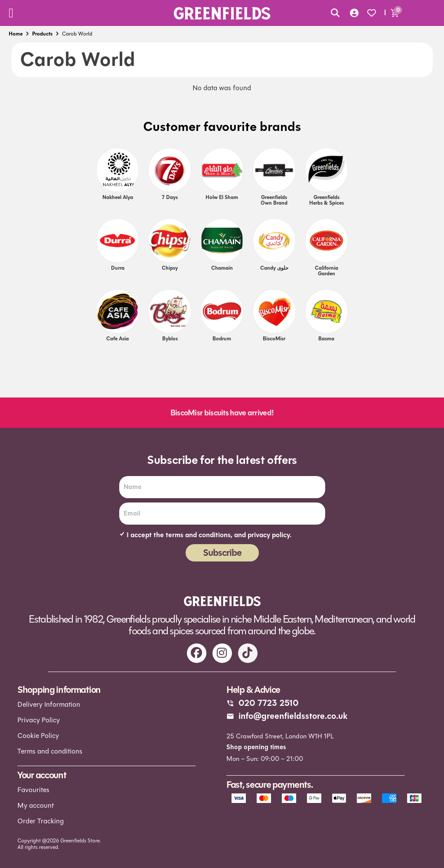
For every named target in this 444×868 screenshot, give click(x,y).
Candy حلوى (274, 268)
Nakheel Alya (118, 197)
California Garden (326, 271)
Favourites (33, 790)
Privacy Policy (39, 720)
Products (42, 34)
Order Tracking (41, 821)
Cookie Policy (38, 736)
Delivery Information (49, 704)
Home (16, 34)
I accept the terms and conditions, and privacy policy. (209, 535)
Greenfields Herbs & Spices (326, 200)
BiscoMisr (274, 339)
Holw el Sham (222, 197)
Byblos (170, 339)
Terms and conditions (50, 751)
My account (36, 805)
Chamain (222, 268)
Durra (118, 268)
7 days (170, 197)
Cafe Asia (118, 339)
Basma (326, 339)
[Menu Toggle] (11, 13)
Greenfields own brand (274, 200)
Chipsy (170, 268)
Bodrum (222, 339)
